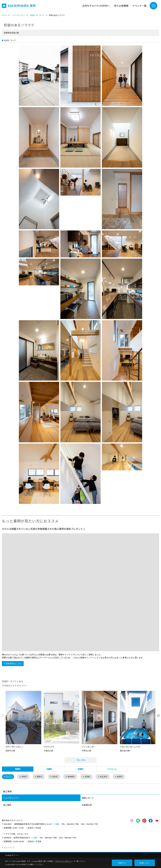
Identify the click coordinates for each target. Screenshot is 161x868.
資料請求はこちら (14, 664)
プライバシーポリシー (64, 861)
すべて (9, 777)
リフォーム (112, 769)
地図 (57, 824)
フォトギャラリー (11, 798)
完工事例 (7, 805)
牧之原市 (107, 777)
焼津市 (124, 777)
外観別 (49, 769)
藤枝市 (41, 777)
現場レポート (88, 798)
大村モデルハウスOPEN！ (96, 6)
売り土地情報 (121, 6)
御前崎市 (74, 777)
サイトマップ (9, 848)
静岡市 (25, 777)
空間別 (81, 769)
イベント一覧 (139, 6)
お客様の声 (87, 805)
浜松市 (57, 777)
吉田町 (90, 777)
